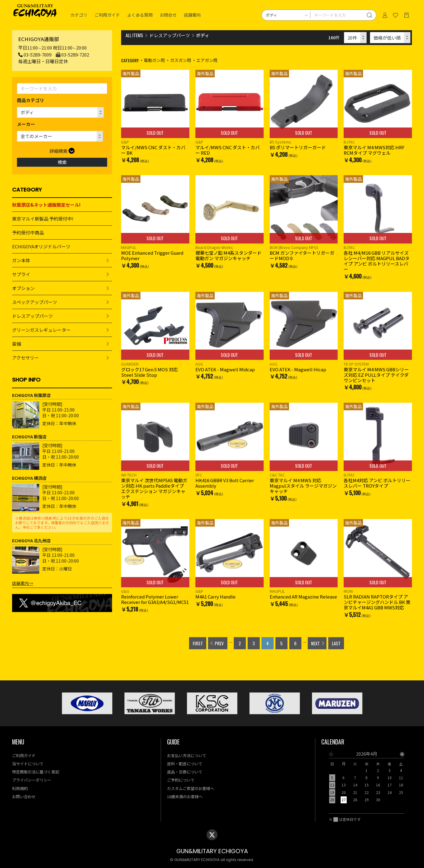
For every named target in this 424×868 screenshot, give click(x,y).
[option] (367, 779)
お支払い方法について (187, 755)
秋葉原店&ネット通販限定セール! (46, 205)
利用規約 (20, 788)
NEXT (315, 643)
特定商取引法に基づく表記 (36, 772)
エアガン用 (207, 60)
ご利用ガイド (107, 15)
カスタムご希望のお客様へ (191, 788)
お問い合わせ (24, 797)
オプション (23, 288)
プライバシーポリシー (32, 780)
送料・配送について (185, 764)
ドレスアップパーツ (32, 316)
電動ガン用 (154, 60)
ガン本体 (21, 260)
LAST (336, 643)
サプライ (21, 274)
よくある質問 (140, 15)
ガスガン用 (181, 60)
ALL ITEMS (134, 35)
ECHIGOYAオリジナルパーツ (41, 246)
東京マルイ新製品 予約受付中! (43, 219)
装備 (17, 344)
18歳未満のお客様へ (185, 797)
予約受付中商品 (28, 232)
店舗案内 (192, 15)
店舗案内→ (23, 583)
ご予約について (181, 780)
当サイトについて (28, 764)
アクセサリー (26, 358)
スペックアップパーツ (35, 302)
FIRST (198, 643)
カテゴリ (79, 15)
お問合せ (168, 15)
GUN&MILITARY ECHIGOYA (212, 851)
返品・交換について (185, 772)
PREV (219, 643)
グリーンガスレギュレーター (41, 330)
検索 (62, 162)
